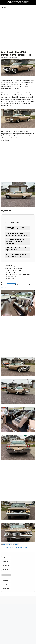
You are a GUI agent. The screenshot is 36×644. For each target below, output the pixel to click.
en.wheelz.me (18, 2)
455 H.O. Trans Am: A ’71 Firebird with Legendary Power (17, 249)
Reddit (6, 558)
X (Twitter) (6, 569)
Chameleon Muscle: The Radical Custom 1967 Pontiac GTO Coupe (16, 234)
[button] (34, 7)
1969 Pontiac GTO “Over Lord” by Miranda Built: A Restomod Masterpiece (16, 242)
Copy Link (6, 588)
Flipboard (6, 565)
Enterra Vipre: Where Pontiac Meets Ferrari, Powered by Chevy (17, 255)
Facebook (6, 577)
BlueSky (6, 573)
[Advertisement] (18, 30)
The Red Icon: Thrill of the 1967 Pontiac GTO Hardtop (15, 228)
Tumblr (6, 585)
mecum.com (11, 283)
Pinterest (6, 562)
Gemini (4, 287)
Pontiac (16, 544)
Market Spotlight (7, 544)
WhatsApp (6, 581)
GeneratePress (27, 600)
